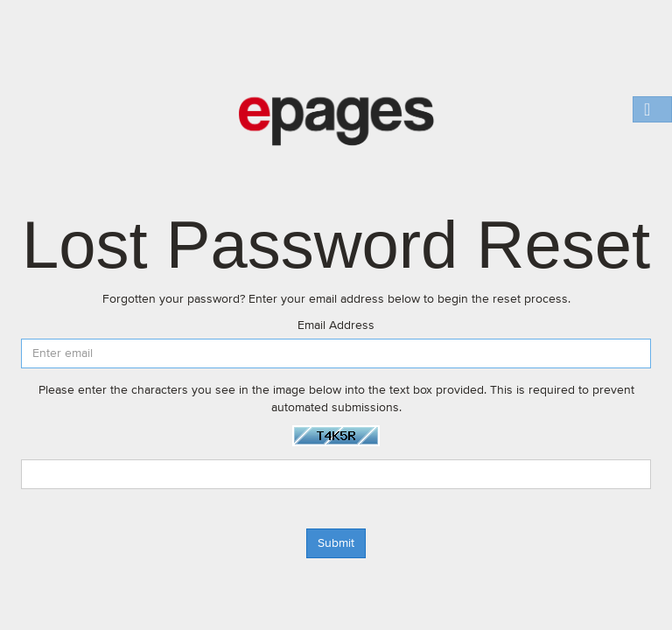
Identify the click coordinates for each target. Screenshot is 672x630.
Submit (336, 543)
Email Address (336, 325)
